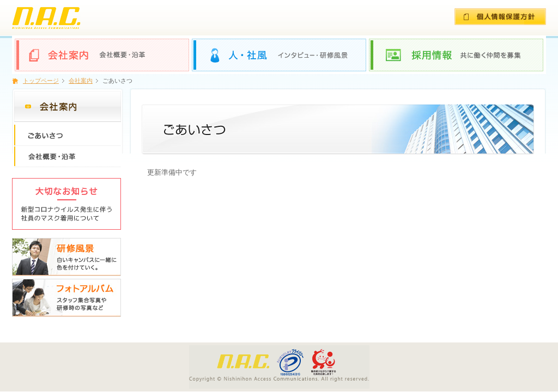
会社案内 (81, 81)
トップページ (41, 81)
